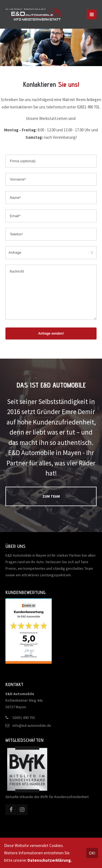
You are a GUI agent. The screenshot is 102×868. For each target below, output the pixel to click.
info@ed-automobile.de (32, 725)
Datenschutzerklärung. (50, 860)
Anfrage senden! (51, 333)
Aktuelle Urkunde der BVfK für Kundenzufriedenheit (47, 797)
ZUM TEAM (51, 496)
